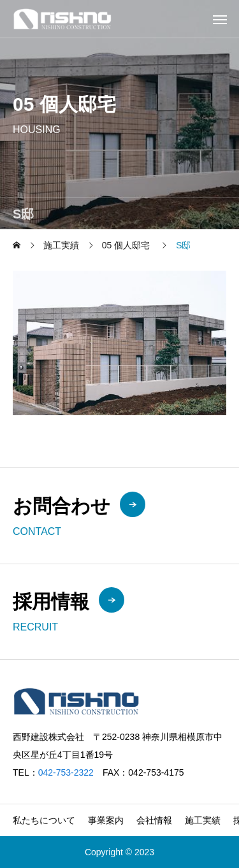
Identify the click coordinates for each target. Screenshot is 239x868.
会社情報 (154, 820)
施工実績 (203, 820)
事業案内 (106, 820)
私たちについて (44, 820)
